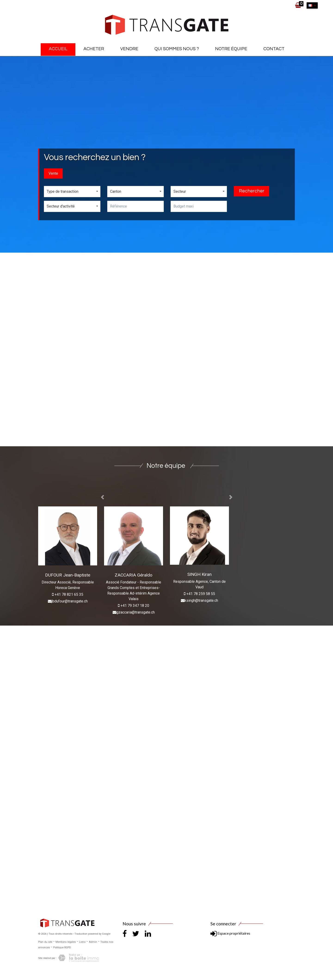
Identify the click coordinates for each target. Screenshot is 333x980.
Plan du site (45, 942)
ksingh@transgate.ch (201, 600)
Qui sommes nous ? (177, 49)
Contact (274, 49)
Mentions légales (66, 942)
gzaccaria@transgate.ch (136, 612)
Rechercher (252, 191)
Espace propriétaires (230, 933)
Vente (53, 173)
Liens (82, 942)
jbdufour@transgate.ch (70, 601)
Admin (93, 942)
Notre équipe (231, 49)
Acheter (94, 49)
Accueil (58, 49)
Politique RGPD (62, 947)
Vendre (129, 49)
